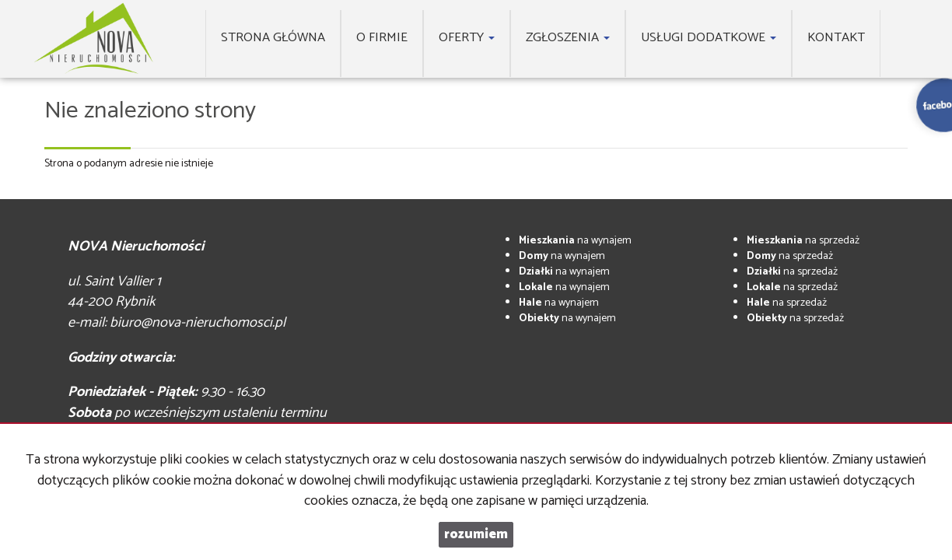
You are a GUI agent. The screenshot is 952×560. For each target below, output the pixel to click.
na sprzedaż (803, 241)
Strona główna (273, 38)
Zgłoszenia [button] (568, 38)
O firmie (382, 38)
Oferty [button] (467, 38)
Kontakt (836, 38)
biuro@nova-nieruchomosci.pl (198, 323)
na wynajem (575, 241)
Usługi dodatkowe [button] (709, 38)
